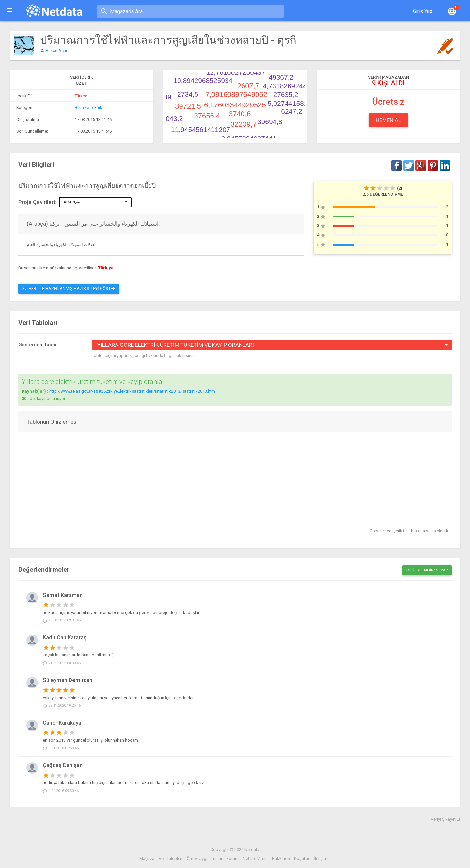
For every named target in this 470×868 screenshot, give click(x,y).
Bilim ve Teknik (88, 108)
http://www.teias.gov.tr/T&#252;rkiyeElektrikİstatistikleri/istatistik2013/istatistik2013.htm (132, 391)
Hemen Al (388, 120)
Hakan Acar (56, 50)
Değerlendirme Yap (427, 570)
